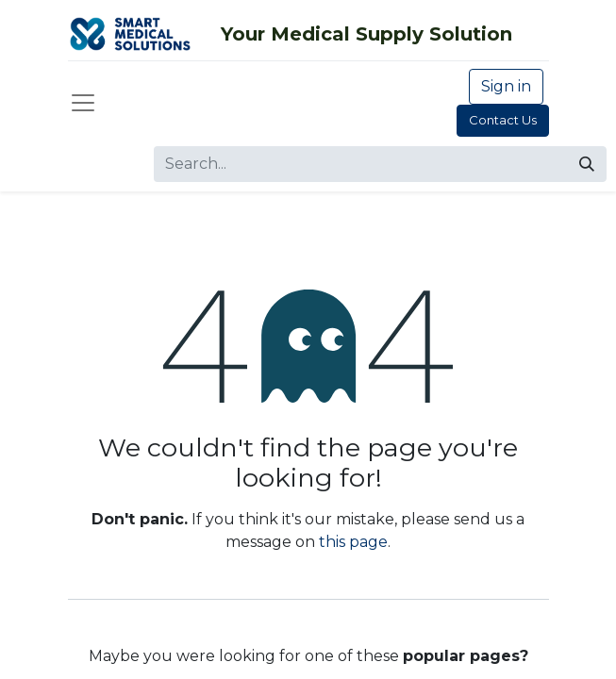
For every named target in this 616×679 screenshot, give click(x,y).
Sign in (506, 86)
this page (353, 542)
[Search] (587, 164)
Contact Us (503, 120)
